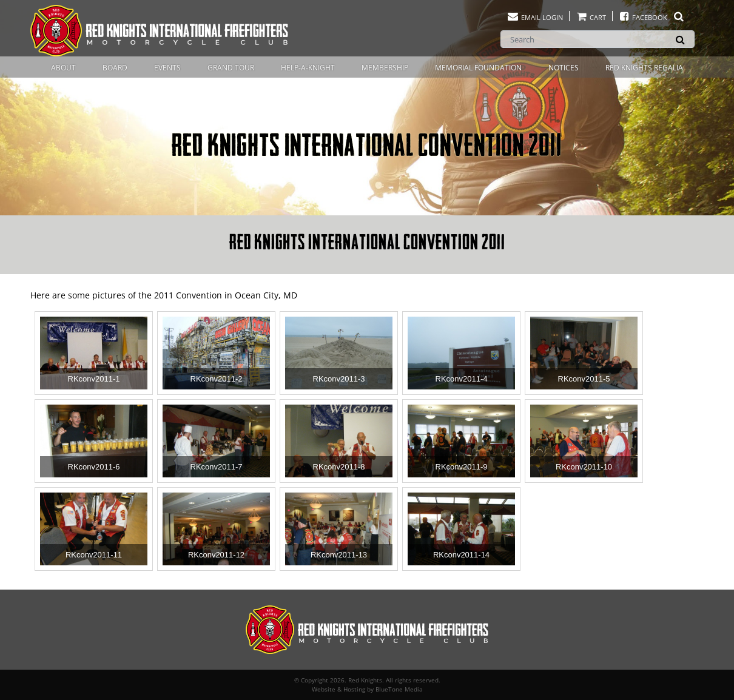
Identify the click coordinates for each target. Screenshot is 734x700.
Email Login (535, 17)
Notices (564, 68)
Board (115, 68)
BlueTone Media (399, 689)
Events (167, 68)
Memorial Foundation (478, 68)
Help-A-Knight (308, 68)
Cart (591, 17)
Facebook (652, 17)
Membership (385, 68)
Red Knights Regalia (644, 68)
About (63, 68)
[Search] (598, 39)
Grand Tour (231, 68)
